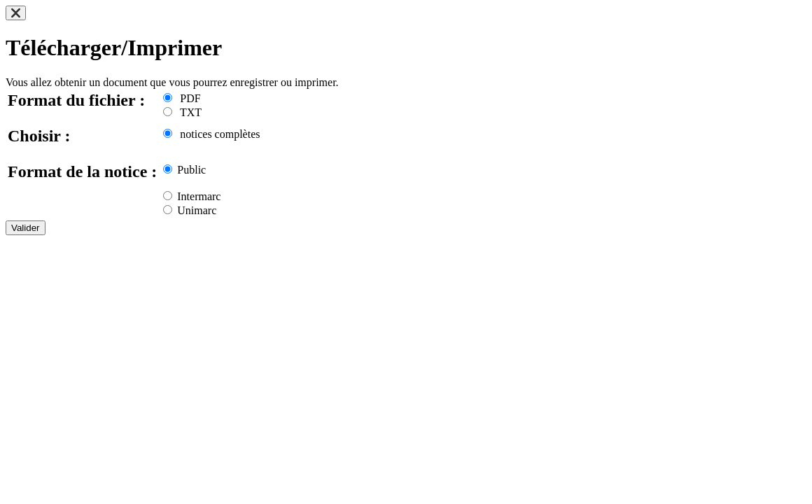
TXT (182, 112)
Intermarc (192, 196)
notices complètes (211, 134)
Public (184, 170)
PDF (182, 98)
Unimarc (190, 210)
